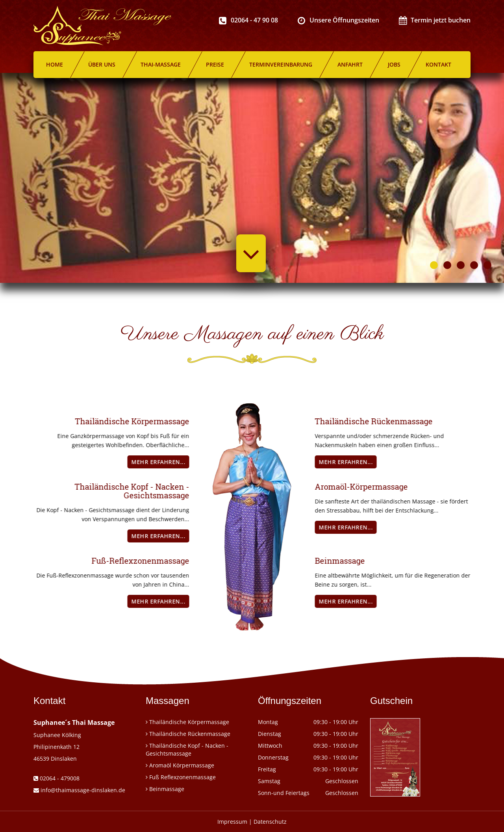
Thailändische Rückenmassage (190, 734)
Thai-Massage (161, 64)
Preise (215, 64)
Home (55, 64)
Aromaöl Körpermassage (182, 765)
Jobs (394, 64)
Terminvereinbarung (281, 64)
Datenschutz (270, 822)
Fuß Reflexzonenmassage (183, 777)
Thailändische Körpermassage (189, 722)
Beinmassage (167, 789)
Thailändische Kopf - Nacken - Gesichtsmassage (187, 749)
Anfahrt (350, 64)
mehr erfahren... (126, 462)
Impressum (232, 822)
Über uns (102, 64)
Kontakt (438, 64)
